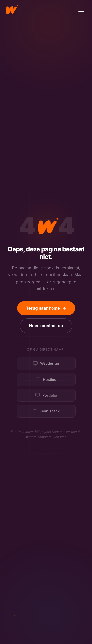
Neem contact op (46, 326)
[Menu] (81, 10)
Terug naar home (46, 308)
